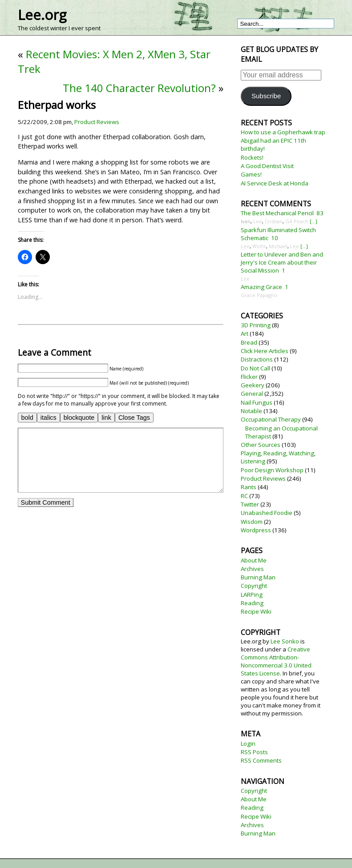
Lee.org (42, 15)
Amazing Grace (261, 287)
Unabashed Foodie (267, 513)
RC (244, 496)
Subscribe (266, 96)
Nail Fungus (257, 402)
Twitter (250, 504)
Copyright (254, 586)
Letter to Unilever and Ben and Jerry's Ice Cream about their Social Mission (282, 262)
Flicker (249, 377)
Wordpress (256, 530)
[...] (314, 221)
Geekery (253, 385)
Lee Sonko (285, 641)
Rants (249, 487)
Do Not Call (255, 368)
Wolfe (259, 246)
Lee (258, 221)
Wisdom (252, 522)
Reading (252, 603)
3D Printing (256, 325)
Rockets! (252, 157)
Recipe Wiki (256, 611)
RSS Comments (261, 760)
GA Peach (297, 221)
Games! (251, 174)
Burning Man (258, 577)
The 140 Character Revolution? (139, 88)
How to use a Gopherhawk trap (283, 132)
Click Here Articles (265, 351)
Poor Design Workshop (272, 470)
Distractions (257, 359)
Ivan (246, 221)
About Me (254, 560)
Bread (249, 342)
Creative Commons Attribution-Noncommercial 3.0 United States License (276, 661)
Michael (278, 246)
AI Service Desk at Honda (275, 183)
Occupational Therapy (271, 419)
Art (245, 334)
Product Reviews (97, 122)
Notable (251, 411)
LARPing (252, 595)
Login (248, 743)
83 (320, 213)
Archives (252, 569)
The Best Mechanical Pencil (277, 213)
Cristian (274, 221)
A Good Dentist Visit (267, 166)
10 (275, 238)
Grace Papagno (259, 295)
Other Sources (261, 445)
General (252, 394)
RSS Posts (254, 752)
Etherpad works (57, 105)
